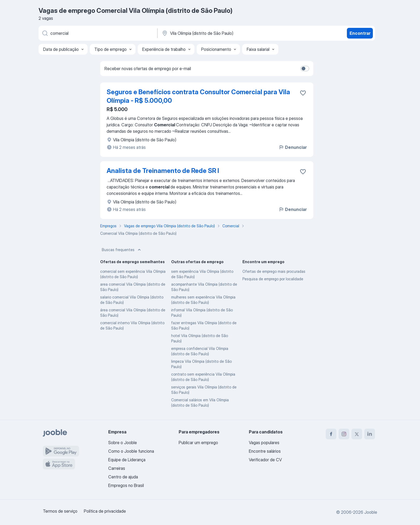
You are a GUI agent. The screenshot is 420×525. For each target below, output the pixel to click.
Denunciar (293, 147)
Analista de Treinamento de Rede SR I (163, 171)
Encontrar (360, 33)
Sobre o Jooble (123, 443)
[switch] (305, 69)
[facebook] (331, 434)
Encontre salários (265, 451)
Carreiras (117, 468)
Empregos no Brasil (126, 485)
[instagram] (344, 434)
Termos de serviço (60, 511)
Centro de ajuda (123, 477)
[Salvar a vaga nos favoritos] (303, 93)
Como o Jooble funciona (131, 451)
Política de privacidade (105, 511)
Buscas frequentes (122, 250)
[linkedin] (370, 434)
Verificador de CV (265, 460)
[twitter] (357, 434)
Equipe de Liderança (127, 460)
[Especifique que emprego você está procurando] (97, 33)
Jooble (371, 512)
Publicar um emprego (198, 443)
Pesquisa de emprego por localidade (273, 279)
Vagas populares (264, 443)
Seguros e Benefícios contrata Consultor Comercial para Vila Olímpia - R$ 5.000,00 (198, 96)
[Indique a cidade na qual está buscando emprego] (217, 33)
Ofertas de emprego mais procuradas (274, 271)
